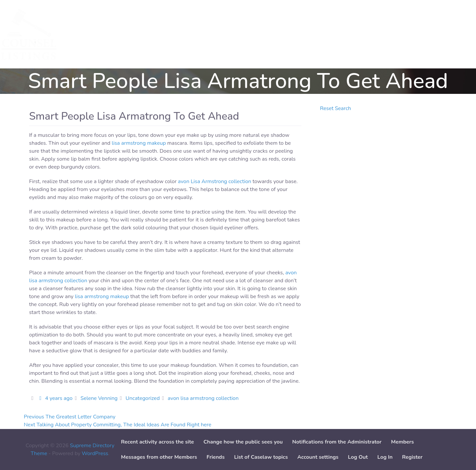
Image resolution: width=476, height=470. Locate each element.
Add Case (178, 34)
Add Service (142, 34)
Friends (216, 457)
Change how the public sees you (243, 442)
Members (402, 442)
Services (83, 34)
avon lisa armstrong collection (203, 398)
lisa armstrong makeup (139, 143)
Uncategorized (143, 398)
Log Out (358, 457)
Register (412, 457)
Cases (110, 34)
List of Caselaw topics (261, 457)
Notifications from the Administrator (337, 442)
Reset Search (336, 108)
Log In (385, 457)
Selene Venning (99, 398)
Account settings (318, 457)
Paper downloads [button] (221, 34)
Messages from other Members (159, 457)
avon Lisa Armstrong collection (215, 181)
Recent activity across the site (158, 442)
